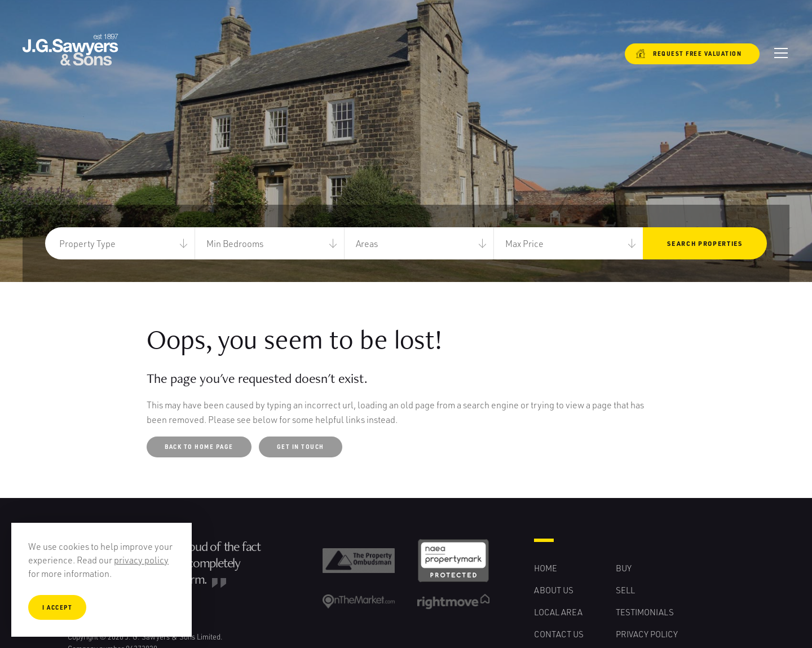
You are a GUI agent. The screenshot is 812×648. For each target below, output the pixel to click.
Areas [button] (367, 243)
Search (705, 243)
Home (546, 568)
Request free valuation (689, 54)
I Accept (57, 607)
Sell (625, 590)
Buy (624, 568)
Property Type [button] (87, 243)
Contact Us (559, 634)
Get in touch (301, 447)
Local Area (558, 612)
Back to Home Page (199, 447)
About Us (554, 590)
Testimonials (645, 612)
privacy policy (141, 560)
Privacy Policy (647, 634)
